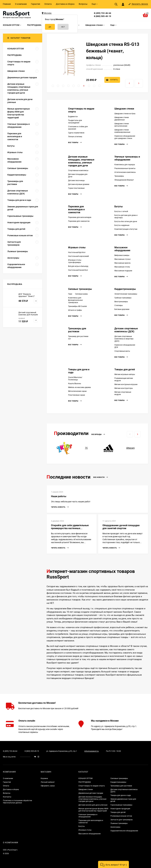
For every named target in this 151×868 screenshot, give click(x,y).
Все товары (75, 143)
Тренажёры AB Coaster (77, 306)
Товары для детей (125, 369)
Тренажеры (119, 176)
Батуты (119, 207)
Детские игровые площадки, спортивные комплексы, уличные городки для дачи (81, 161)
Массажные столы (122, 267)
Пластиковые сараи (77, 395)
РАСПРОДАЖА (85, 782)
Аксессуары (115, 827)
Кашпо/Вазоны (75, 384)
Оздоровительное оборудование (124, 831)
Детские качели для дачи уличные (93, 805)
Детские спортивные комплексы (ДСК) (126, 330)
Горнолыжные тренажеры (121, 805)
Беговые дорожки (122, 309)
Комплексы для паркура (125, 165)
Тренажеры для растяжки (77, 330)
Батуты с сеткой (121, 211)
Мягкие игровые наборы (125, 374)
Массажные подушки (123, 271)
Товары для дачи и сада (121, 795)
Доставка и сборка (65, 4)
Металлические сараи (77, 391)
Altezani (130, 448)
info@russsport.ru (91, 751)
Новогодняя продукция (120, 809)
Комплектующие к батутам (126, 229)
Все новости (101, 477)
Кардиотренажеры (125, 289)
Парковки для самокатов (79, 221)
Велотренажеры (121, 302)
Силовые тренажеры (80, 289)
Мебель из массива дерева (79, 387)
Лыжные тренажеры (119, 823)
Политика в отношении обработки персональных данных (17, 802)
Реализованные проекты (125, 168)
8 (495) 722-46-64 (102, 13)
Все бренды (98, 434)
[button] (53, 86)
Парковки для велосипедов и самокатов (76, 209)
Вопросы (83, 4)
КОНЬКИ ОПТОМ (85, 778)
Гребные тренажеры (123, 298)
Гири (70, 294)
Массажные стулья (122, 259)
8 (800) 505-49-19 (102, 16)
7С (86, 448)
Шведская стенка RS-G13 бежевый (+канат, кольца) (113, 51)
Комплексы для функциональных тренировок (75, 300)
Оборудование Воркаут (124, 180)
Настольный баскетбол (78, 270)
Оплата (48, 4)
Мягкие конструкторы (124, 388)
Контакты (7, 797)
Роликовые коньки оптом (121, 816)
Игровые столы (77, 247)
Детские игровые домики (79, 184)
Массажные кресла (122, 263)
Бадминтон (73, 117)
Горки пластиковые (76, 188)
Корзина (44, 778)
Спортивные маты (122, 351)
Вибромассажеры (122, 255)
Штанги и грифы (75, 310)
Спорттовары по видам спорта (92, 786)
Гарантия (36, 4)
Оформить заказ (48, 786)
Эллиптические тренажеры (126, 294)
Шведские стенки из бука (125, 114)
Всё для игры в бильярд (78, 266)
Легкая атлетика (75, 137)
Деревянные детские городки (91, 793)
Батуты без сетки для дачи (126, 221)
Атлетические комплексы (125, 172)
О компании (21, 4)
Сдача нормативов (76, 133)
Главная (7, 4)
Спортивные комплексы (78, 170)
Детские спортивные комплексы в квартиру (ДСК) (124, 339)
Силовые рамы (81, 294)
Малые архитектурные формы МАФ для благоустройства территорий (93, 810)
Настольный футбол (77, 252)
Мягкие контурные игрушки (126, 384)
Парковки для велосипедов (80, 217)
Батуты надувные (122, 225)
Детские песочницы (76, 180)
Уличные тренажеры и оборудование (127, 158)
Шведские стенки (124, 109)
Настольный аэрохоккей (78, 256)
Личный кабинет (48, 782)
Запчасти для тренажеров (122, 820)
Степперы (119, 305)
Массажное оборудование (122, 249)
